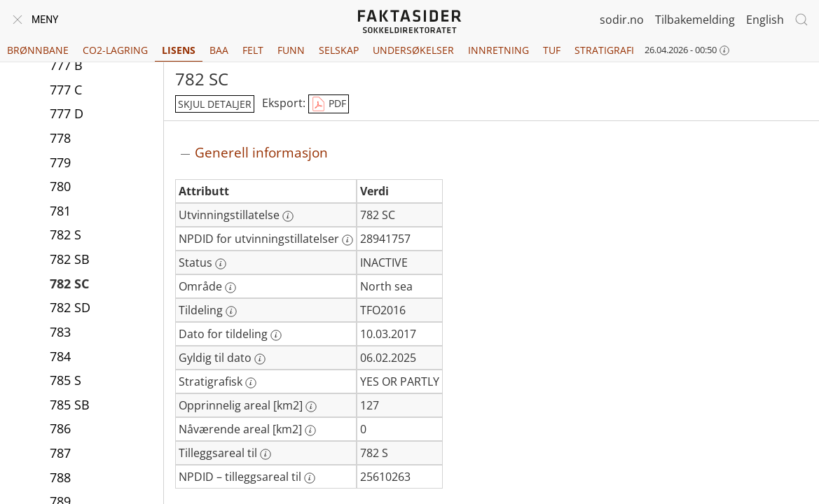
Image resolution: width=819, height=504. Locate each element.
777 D (67, 113)
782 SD (70, 307)
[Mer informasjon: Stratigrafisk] (251, 383)
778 (60, 138)
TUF (552, 50)
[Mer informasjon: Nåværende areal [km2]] (310, 430)
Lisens (179, 50)
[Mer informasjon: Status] (221, 264)
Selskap (339, 50)
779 (60, 162)
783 (60, 332)
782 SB (70, 259)
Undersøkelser (413, 50)
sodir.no (622, 20)
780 (60, 186)
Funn (291, 50)
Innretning (498, 50)
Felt (253, 50)
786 (60, 428)
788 (60, 477)
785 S (66, 380)
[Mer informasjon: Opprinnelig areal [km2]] (311, 407)
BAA (219, 50)
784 (60, 356)
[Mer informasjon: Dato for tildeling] (276, 335)
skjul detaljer (215, 104)
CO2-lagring (115, 50)
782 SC (69, 283)
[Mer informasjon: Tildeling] (231, 311)
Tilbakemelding (695, 20)
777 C (66, 90)
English (765, 20)
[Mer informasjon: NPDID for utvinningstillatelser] (347, 240)
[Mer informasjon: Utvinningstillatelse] (288, 216)
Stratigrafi (604, 50)
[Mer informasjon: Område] (230, 288)
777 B (66, 65)
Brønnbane (38, 50)
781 (60, 211)
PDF (329, 104)
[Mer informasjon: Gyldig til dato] (260, 359)
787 (60, 453)
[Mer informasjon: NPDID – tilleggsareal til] (310, 478)
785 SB (70, 405)
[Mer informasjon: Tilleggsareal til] (266, 454)
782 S (66, 234)
